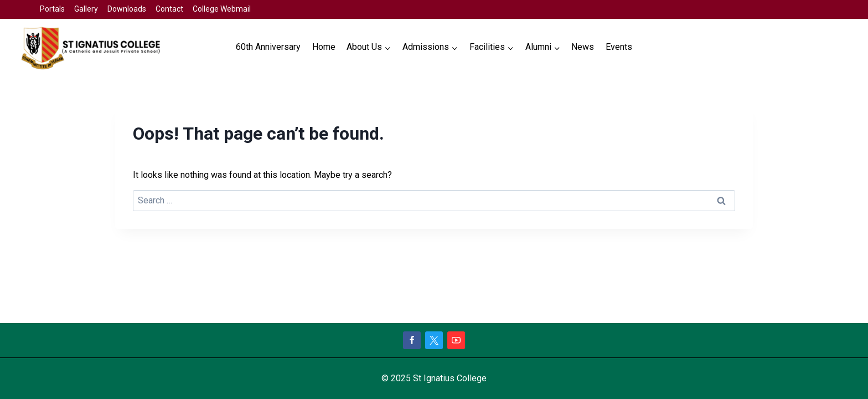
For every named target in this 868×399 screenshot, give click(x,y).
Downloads (127, 9)
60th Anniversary (268, 47)
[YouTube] (456, 340)
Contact (169, 9)
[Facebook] (412, 340)
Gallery (86, 9)
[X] (434, 340)
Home (324, 47)
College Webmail (222, 9)
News (583, 47)
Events (619, 47)
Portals (52, 9)
